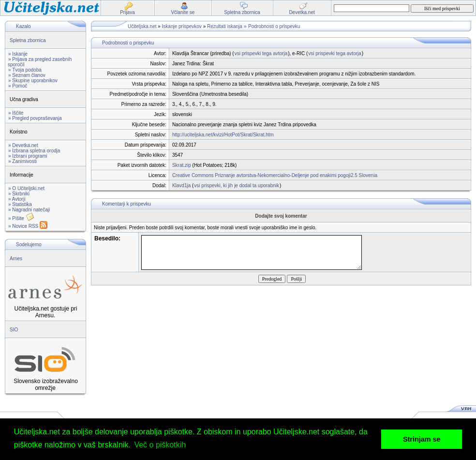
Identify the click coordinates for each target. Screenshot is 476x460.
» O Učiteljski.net (26, 188)
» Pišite (21, 218)
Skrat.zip (182, 165)
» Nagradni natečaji (29, 210)
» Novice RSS (28, 226)
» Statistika (20, 204)
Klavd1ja (181, 185)
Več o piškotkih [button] (160, 445)
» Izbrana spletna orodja (34, 151)
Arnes (16, 259)
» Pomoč (18, 86)
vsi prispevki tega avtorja (261, 53)
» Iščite (16, 113)
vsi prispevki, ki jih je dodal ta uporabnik (237, 185)
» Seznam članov (27, 75)
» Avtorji (17, 199)
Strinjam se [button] (422, 439)
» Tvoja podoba (25, 70)
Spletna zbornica (28, 40)
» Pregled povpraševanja (35, 118)
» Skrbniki (19, 194)
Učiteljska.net (142, 26)
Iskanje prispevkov (182, 26)
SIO (14, 330)
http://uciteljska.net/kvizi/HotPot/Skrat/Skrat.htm (223, 135)
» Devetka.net (23, 145)
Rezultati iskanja (225, 26)
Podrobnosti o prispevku (274, 26)
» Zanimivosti (22, 161)
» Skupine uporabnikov (33, 81)
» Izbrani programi (28, 156)
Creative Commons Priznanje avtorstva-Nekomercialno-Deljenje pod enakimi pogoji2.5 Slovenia (275, 175)
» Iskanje (18, 54)
